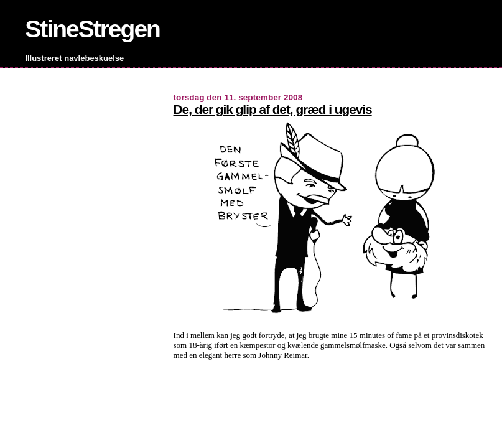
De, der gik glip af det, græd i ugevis (273, 109)
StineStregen (92, 29)
